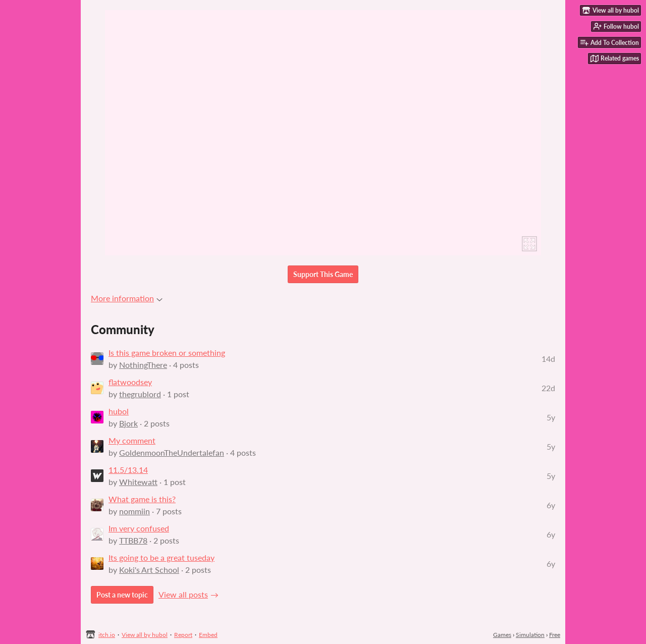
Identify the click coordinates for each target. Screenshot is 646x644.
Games (502, 635)
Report (183, 635)
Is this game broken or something (167, 353)
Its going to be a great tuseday (161, 557)
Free (555, 635)
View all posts (183, 594)
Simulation (530, 635)
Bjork (128, 423)
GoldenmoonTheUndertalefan (172, 452)
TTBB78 (133, 540)
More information (127, 298)
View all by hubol (145, 635)
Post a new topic (122, 595)
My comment (132, 440)
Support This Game (323, 274)
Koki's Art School (149, 570)
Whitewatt (138, 482)
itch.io (107, 635)
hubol (119, 411)
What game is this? (142, 499)
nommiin (134, 511)
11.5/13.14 (128, 470)
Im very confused (139, 528)
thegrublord (140, 394)
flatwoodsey (130, 382)
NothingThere (143, 365)
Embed (208, 635)
